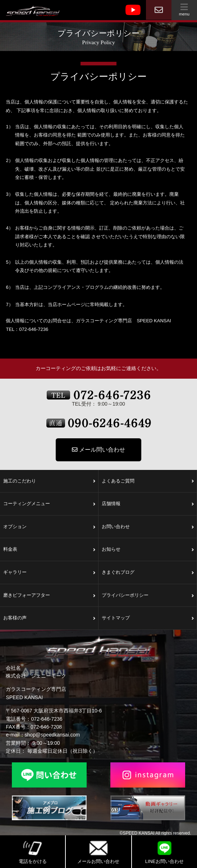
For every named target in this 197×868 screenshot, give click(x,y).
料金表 (49, 550)
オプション (49, 527)
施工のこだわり (49, 481)
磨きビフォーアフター (49, 596)
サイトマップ (148, 618)
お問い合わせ (148, 527)
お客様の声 (49, 618)
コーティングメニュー (49, 504)
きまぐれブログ (148, 573)
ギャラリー (49, 573)
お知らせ (148, 550)
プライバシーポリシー (148, 596)
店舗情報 (148, 504)
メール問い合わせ (98, 450)
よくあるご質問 (148, 481)
